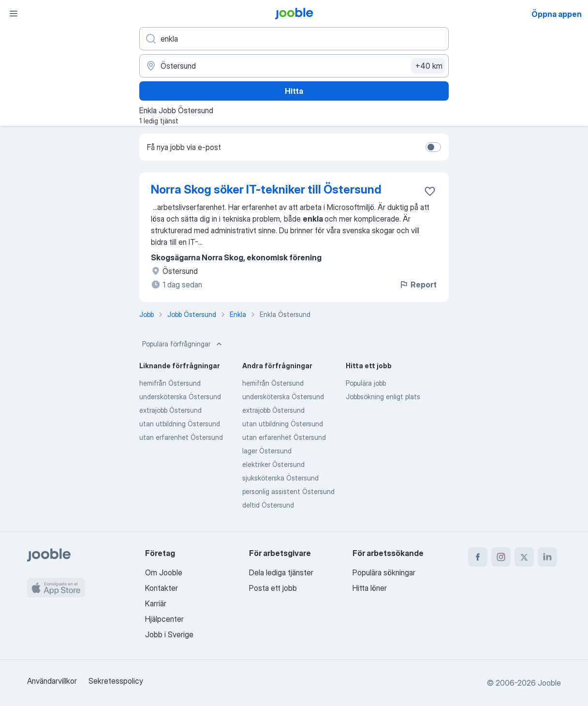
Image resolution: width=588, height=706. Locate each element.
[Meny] (14, 14)
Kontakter (162, 588)
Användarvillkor (52, 681)
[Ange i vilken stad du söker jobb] (294, 66)
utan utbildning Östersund (180, 424)
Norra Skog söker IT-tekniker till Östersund (266, 189)
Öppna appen (557, 14)
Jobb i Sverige (169, 634)
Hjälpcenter (164, 619)
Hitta (294, 91)
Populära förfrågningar (183, 344)
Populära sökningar (384, 572)
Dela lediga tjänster (281, 572)
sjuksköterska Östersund (280, 478)
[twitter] (524, 557)
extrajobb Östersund (170, 410)
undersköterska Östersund (180, 397)
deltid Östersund (268, 505)
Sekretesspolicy (116, 681)
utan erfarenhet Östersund (181, 437)
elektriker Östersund (273, 464)
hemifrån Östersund (170, 383)
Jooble (549, 683)
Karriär (156, 603)
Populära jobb (366, 383)
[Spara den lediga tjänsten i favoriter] (430, 191)
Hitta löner (370, 588)
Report (418, 285)
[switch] (433, 147)
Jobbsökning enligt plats (383, 397)
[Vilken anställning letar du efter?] (294, 39)
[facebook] (478, 557)
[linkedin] (547, 557)
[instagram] (501, 557)
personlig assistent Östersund (288, 491)
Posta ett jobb (273, 588)
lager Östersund (267, 451)
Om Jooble (164, 572)
